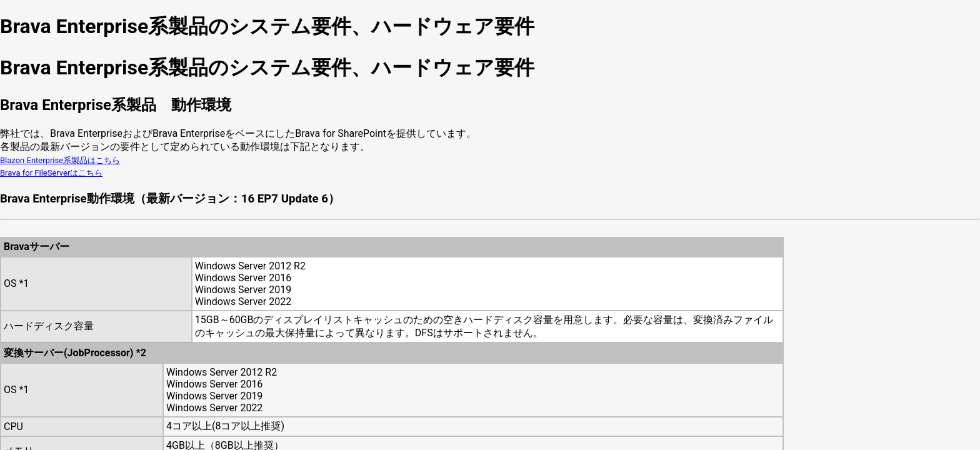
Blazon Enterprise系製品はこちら (60, 160)
